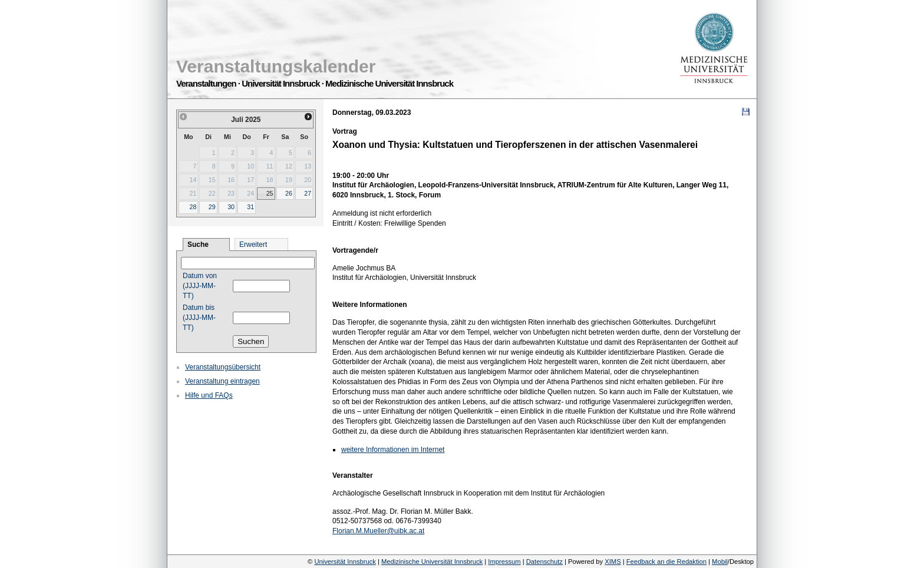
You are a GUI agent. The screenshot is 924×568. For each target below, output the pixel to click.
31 (250, 207)
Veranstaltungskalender (276, 66)
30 (231, 207)
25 (270, 193)
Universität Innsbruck (345, 562)
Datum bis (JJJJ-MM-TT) (199, 318)
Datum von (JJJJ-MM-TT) (200, 286)
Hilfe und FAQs (209, 395)
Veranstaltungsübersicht (223, 367)
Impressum (504, 562)
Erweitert (253, 245)
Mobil (720, 562)
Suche (198, 245)
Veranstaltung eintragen (222, 381)
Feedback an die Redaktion (666, 562)
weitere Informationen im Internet (393, 450)
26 (289, 193)
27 (308, 193)
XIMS (613, 562)
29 (212, 207)
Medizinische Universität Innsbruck (432, 562)
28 (193, 207)
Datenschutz (544, 562)
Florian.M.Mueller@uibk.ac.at (378, 531)
